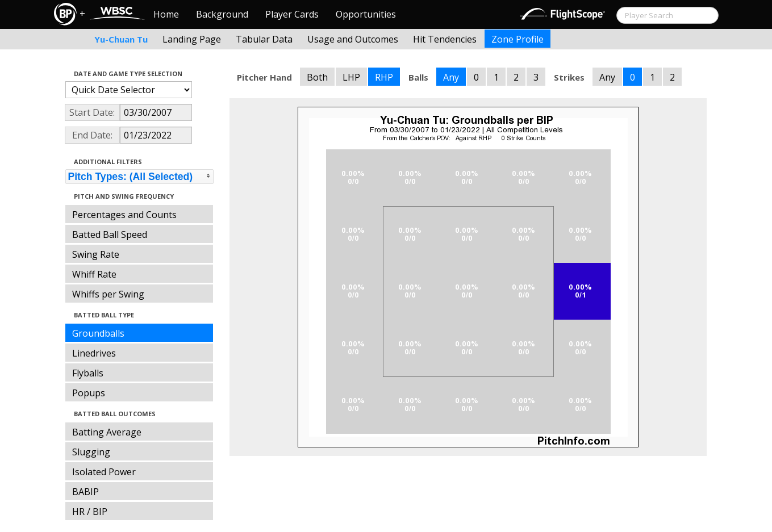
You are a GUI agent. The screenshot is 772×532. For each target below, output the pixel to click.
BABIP (85, 492)
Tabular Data (264, 39)
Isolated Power (104, 472)
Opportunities (366, 14)
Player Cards (292, 14)
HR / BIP (90, 512)
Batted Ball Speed (110, 234)
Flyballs (88, 373)
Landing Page (192, 39)
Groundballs (98, 333)
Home (166, 14)
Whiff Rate (94, 274)
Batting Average (107, 432)
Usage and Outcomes (353, 39)
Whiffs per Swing (108, 294)
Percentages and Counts (124, 215)
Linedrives (94, 353)
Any (451, 77)
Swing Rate (96, 254)
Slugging (91, 452)
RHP (384, 77)
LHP (351, 77)
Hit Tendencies (445, 39)
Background (222, 14)
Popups (89, 393)
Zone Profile (518, 39)
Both (317, 77)
